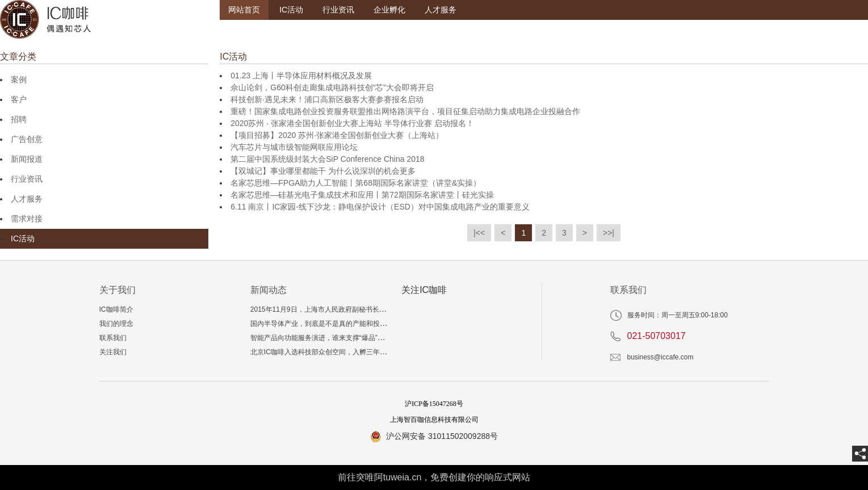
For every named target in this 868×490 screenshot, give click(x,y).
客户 (19, 99)
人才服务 (441, 10)
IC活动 (291, 10)
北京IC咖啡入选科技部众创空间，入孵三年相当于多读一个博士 (346, 352)
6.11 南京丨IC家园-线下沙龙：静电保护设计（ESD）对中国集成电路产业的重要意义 (380, 207)
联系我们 (113, 338)
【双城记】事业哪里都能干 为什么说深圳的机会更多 (323, 171)
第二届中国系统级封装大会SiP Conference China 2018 (327, 159)
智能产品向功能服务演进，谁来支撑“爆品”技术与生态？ (334, 338)
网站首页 (244, 10)
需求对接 (27, 219)
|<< (479, 233)
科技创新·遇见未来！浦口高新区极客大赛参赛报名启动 (327, 99)
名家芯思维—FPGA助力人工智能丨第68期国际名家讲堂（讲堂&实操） (356, 183)
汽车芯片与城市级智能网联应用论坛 (294, 147)
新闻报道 (27, 159)
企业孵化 (389, 10)
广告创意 (27, 139)
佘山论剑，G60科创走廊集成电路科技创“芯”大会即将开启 (332, 87)
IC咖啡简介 (116, 309)
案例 (19, 79)
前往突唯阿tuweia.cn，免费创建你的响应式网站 (434, 477)
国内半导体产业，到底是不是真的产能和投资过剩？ (329, 324)
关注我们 (113, 352)
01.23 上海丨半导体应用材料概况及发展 (301, 76)
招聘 (19, 119)
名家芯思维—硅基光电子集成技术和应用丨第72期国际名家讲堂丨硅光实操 (362, 195)
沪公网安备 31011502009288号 (442, 436)
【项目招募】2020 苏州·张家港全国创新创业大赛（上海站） (337, 135)
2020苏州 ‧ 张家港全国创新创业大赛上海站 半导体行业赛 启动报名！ (352, 123)
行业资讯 (338, 10)
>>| (609, 233)
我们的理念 (116, 324)
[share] (860, 454)
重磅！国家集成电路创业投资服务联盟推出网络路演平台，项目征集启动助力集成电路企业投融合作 (405, 111)
